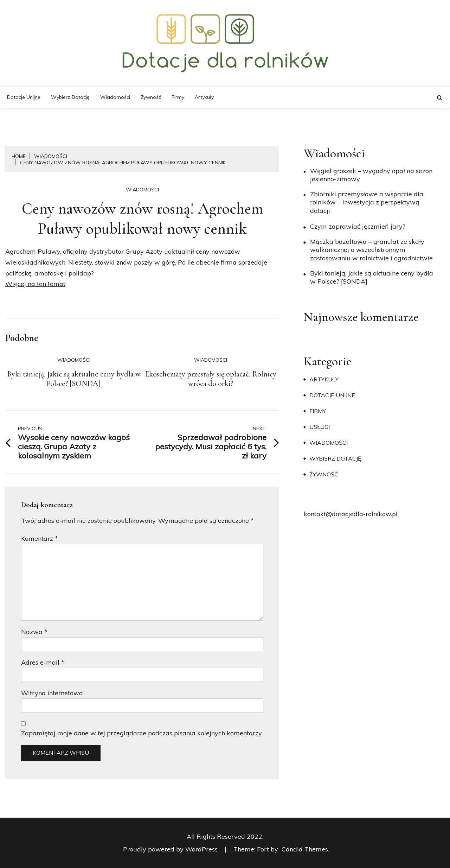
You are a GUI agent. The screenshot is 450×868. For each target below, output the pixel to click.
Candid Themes (305, 849)
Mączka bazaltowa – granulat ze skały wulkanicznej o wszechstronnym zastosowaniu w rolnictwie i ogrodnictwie (371, 250)
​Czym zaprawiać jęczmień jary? (358, 226)
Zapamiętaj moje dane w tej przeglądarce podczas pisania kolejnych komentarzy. (142, 733)
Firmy (178, 97)
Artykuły (204, 97)
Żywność (151, 97)
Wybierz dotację (70, 97)
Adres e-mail (43, 662)
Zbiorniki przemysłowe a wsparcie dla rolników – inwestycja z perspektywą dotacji (367, 202)
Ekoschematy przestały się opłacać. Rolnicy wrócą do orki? (211, 379)
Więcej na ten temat (35, 284)
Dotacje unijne (24, 97)
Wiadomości (115, 97)
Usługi (320, 427)
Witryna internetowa (52, 693)
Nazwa (34, 632)
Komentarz (40, 538)
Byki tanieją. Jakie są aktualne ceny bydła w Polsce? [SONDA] (74, 379)
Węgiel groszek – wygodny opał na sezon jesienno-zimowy (371, 175)
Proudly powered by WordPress (171, 849)
